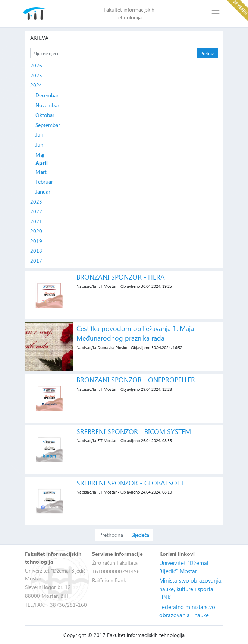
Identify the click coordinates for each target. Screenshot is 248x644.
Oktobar (45, 115)
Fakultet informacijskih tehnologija (129, 13)
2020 (36, 231)
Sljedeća (140, 535)
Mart (41, 172)
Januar (43, 192)
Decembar (47, 95)
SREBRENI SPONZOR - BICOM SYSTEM (134, 431)
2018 (36, 251)
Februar (44, 181)
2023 (36, 202)
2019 (36, 241)
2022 (36, 211)
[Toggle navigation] (215, 14)
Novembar (47, 105)
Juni (40, 145)
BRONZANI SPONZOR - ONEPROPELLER (136, 380)
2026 (36, 65)
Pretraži (208, 53)
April (42, 163)
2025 (36, 75)
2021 (36, 221)
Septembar (48, 125)
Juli (39, 135)
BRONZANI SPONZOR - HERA (121, 277)
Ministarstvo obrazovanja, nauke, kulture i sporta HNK (191, 589)
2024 (36, 85)
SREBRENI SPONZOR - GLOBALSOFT (130, 483)
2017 (36, 261)
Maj (40, 155)
